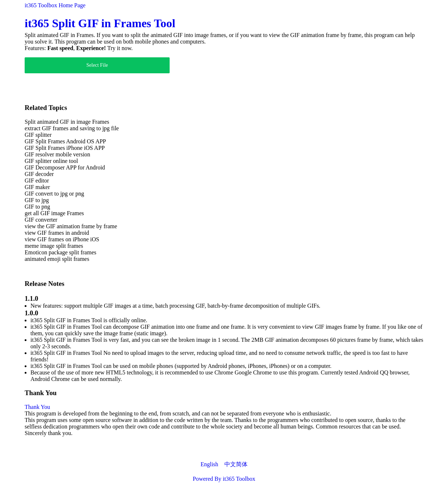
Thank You (37, 407)
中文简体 (236, 464)
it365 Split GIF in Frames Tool (100, 23)
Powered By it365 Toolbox (224, 479)
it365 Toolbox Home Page (55, 5)
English (209, 464)
